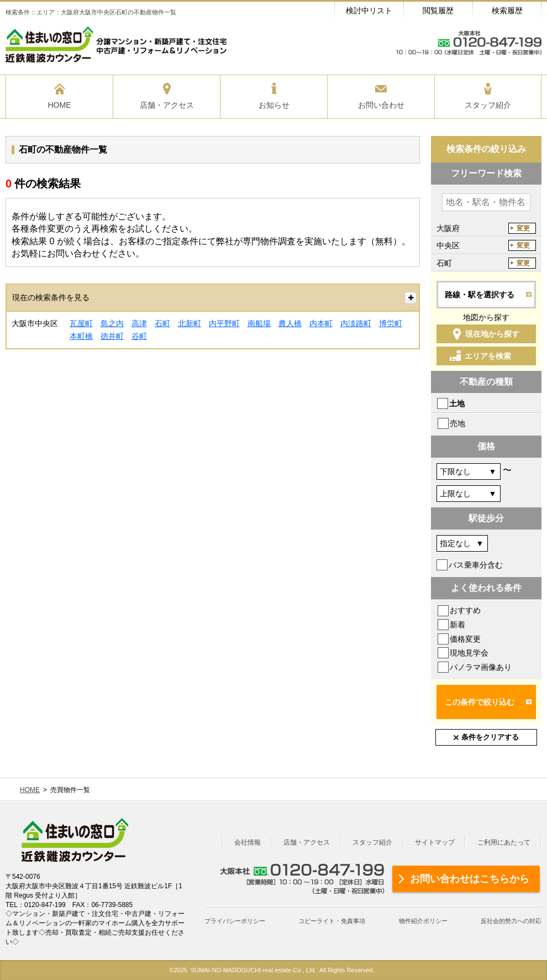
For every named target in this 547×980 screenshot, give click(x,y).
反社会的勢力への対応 (511, 921)
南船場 (259, 323)
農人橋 (290, 323)
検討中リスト (369, 11)
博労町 (391, 323)
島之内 (112, 323)
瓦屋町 (81, 323)
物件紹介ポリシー (423, 921)
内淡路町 (356, 323)
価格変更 (465, 639)
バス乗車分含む (476, 565)
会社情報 (248, 842)
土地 (457, 403)
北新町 (190, 323)
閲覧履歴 (438, 11)
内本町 (321, 323)
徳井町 (112, 336)
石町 (162, 323)
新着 (457, 625)
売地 (457, 423)
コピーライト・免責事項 (332, 921)
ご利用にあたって (504, 842)
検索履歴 (507, 11)
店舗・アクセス (307, 842)
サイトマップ (435, 842)
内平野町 (224, 323)
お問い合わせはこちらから (470, 879)
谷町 (139, 336)
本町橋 (81, 336)
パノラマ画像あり (481, 667)
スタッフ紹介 (372, 842)
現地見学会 (469, 653)
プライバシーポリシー (235, 921)
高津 (139, 323)
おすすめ (465, 610)
